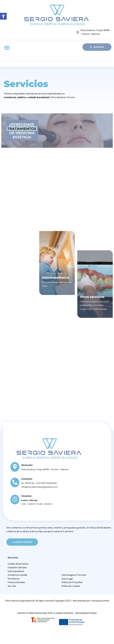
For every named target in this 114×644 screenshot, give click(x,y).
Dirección (27, 465)
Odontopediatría (56, 278)
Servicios (13, 558)
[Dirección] (15, 467)
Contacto (27, 479)
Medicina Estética (88, 174)
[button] (7, 48)
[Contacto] (15, 482)
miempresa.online (100, 601)
